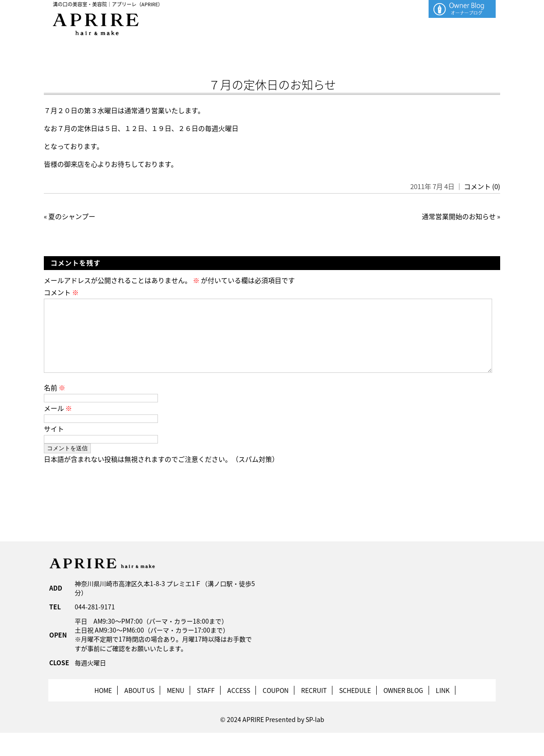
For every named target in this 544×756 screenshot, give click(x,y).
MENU (176, 705)
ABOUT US (139, 705)
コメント (61, 292)
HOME (103, 705)
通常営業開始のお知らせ (459, 216)
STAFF (206, 705)
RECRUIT (314, 705)
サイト (54, 443)
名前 (55, 402)
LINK (443, 705)
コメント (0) (482, 186)
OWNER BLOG (403, 705)
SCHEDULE (355, 705)
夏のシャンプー (72, 216)
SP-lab (315, 734)
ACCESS (239, 705)
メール (58, 422)
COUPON (276, 705)
